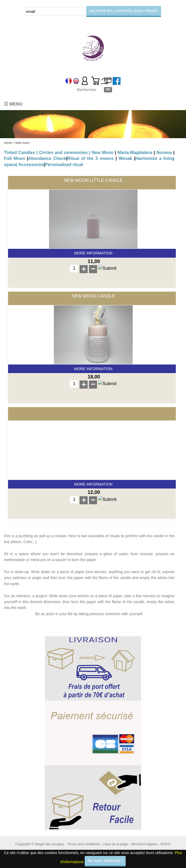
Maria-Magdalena (135, 153)
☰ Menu (13, 104)
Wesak (125, 158)
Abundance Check (47, 158)
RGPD (166, 844)
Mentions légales (144, 844)
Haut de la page (116, 844)
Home (8, 143)
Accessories (31, 165)
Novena (164, 153)
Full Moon (14, 158)
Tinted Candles (19, 153)
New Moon (103, 153)
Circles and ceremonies (64, 153)
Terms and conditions (84, 844)
